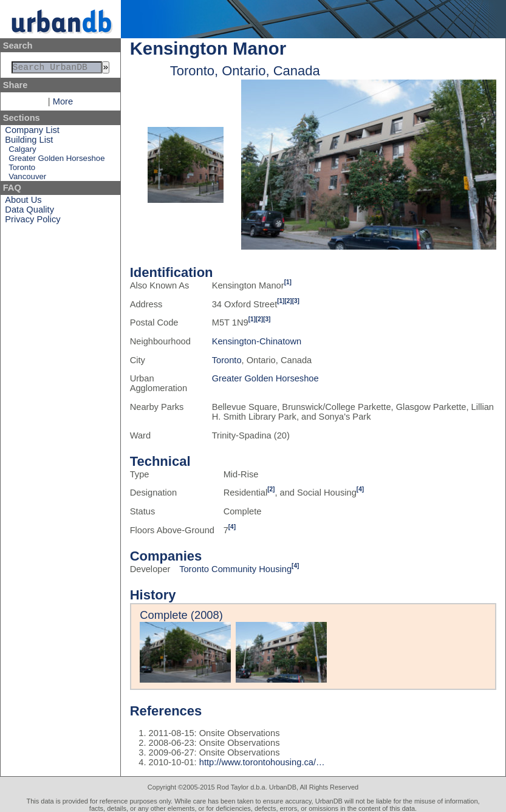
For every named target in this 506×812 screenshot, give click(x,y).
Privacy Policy (32, 222)
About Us (23, 202)
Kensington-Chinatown (257, 341)
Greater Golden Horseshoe (56, 161)
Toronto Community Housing (235, 569)
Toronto (22, 170)
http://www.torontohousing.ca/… (262, 762)
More (63, 104)
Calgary (22, 152)
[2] (288, 301)
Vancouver (27, 179)
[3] (296, 301)
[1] (288, 282)
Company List (32, 132)
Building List (29, 142)
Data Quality (29, 212)
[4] (360, 489)
